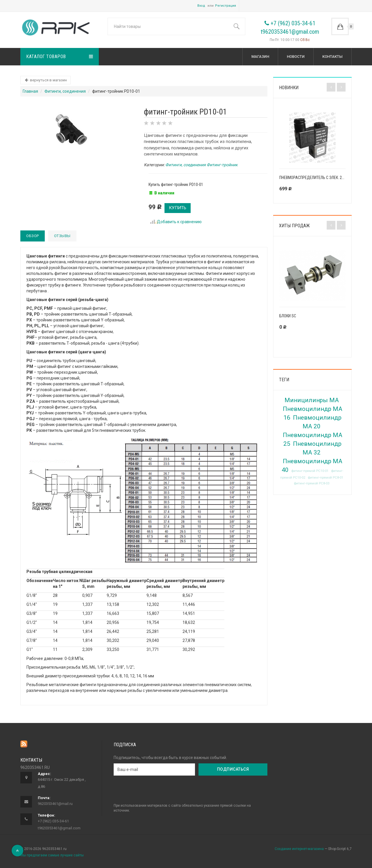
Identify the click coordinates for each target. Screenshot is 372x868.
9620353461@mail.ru (55, 804)
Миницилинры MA (312, 400)
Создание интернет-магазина (299, 849)
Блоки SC (288, 316)
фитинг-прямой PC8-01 (325, 478)
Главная (30, 91)
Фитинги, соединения (65, 91)
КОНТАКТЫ (332, 57)
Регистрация (226, 6)
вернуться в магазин (45, 80)
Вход (201, 6)
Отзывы (62, 236)
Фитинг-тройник (222, 165)
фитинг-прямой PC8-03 (312, 483)
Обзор (33, 236)
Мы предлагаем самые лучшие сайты (52, 855)
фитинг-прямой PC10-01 (310, 471)
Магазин (260, 57)
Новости (296, 57)
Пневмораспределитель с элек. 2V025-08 (317, 178)
